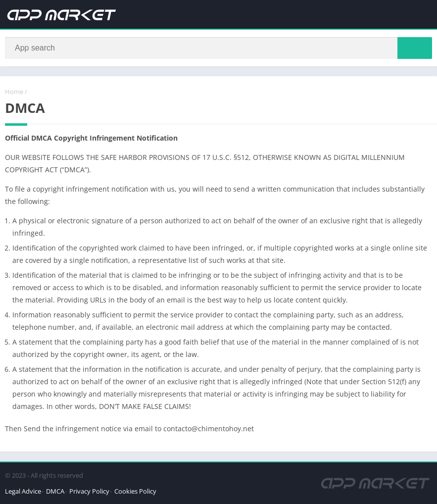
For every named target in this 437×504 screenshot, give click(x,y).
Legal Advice (23, 491)
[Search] (218, 48)
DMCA (55, 491)
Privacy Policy (89, 491)
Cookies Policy (135, 491)
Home (14, 92)
